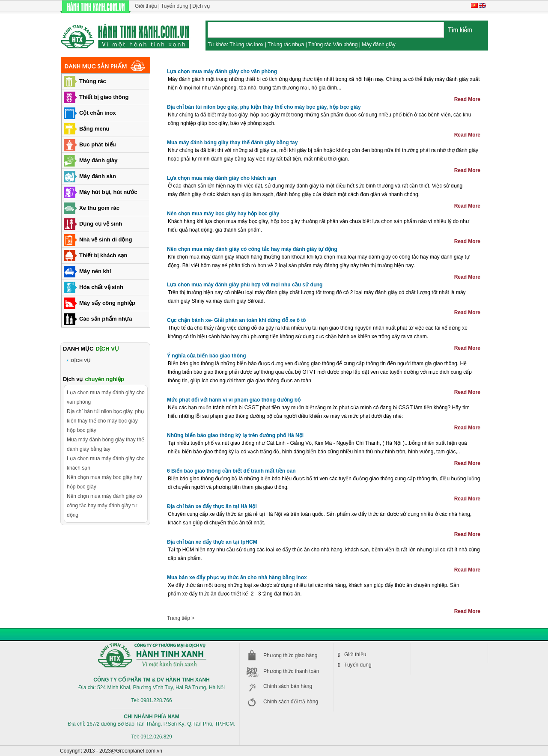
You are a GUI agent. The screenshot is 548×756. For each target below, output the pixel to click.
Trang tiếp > (181, 618)
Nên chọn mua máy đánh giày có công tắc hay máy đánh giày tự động (252, 249)
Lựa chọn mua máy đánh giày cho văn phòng (222, 71)
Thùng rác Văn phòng (333, 45)
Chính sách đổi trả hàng (291, 702)
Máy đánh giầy (378, 45)
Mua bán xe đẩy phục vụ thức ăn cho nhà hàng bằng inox (237, 577)
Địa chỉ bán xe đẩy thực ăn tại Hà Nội (212, 506)
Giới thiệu (146, 6)
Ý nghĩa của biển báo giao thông (207, 356)
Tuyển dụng (175, 6)
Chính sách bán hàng (288, 686)
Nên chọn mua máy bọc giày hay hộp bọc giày (223, 214)
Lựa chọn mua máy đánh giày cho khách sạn (222, 178)
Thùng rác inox (246, 45)
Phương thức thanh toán (291, 671)
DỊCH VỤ (80, 360)
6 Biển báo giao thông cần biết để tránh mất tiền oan (231, 471)
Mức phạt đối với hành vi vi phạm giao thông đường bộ (234, 400)
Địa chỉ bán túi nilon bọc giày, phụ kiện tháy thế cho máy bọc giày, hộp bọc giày (264, 107)
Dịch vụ (201, 6)
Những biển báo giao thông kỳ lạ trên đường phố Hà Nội (235, 435)
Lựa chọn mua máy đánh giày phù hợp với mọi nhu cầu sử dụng (245, 285)
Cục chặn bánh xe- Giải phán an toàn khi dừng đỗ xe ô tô (237, 320)
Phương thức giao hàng (290, 655)
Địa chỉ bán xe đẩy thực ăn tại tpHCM (212, 542)
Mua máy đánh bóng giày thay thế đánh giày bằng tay (232, 143)
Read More (467, 99)
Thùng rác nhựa (286, 45)
